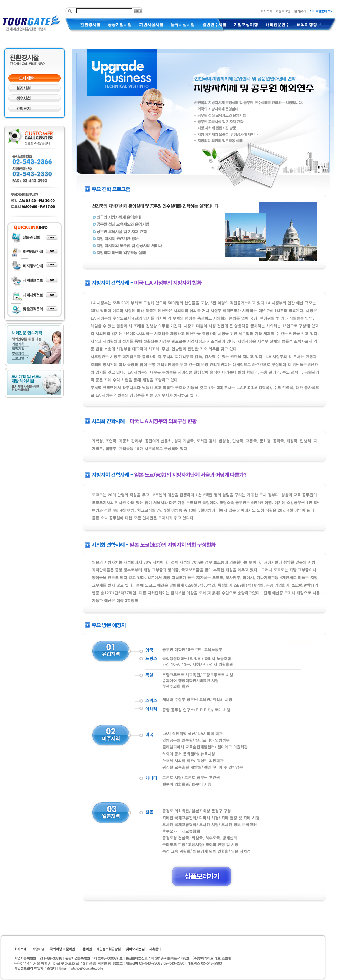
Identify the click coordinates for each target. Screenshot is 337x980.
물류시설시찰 (183, 25)
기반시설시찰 (151, 25)
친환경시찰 (90, 25)
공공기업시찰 (120, 25)
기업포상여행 (246, 25)
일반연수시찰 (214, 25)
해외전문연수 (277, 25)
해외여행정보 (309, 25)
